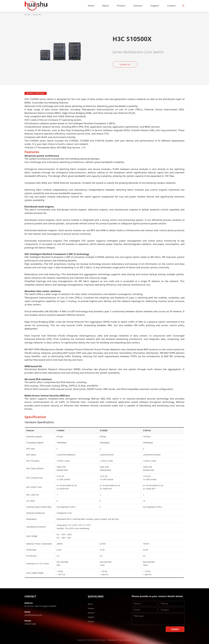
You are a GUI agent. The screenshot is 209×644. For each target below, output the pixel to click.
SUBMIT (175, 629)
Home (27, 14)
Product (91, 608)
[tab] (32, 152)
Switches (37, 14)
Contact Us (125, 64)
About (90, 604)
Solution (91, 613)
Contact (91, 622)
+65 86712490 (30, 624)
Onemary (112, 640)
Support (91, 617)
